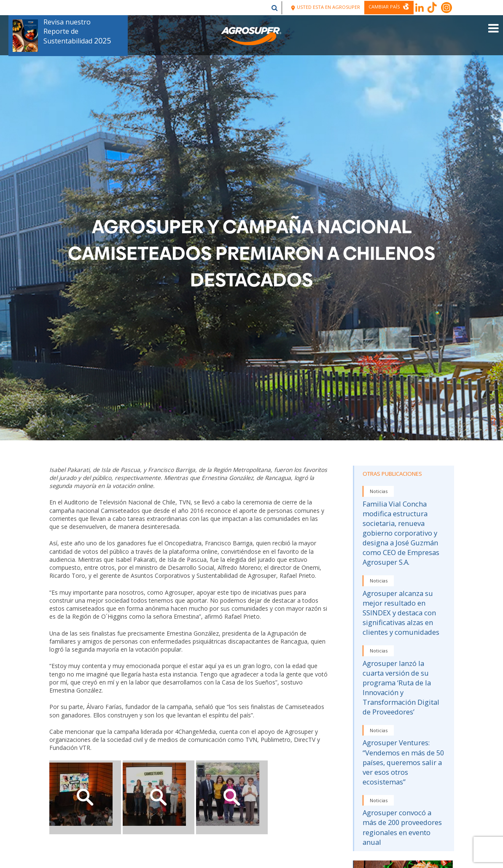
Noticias (379, 491)
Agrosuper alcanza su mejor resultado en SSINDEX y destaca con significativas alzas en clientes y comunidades (401, 613)
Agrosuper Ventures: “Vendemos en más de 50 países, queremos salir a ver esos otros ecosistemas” (403, 762)
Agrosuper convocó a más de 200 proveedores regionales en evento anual (402, 827)
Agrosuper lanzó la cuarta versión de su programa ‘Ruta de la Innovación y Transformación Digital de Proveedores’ (401, 687)
